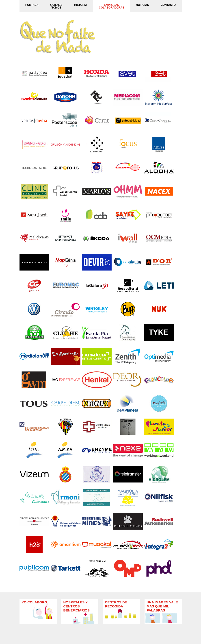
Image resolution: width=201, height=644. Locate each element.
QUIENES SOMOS (56, 6)
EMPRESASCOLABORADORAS (111, 6)
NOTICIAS (142, 5)
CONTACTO (168, 5)
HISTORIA (81, 5)
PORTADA (32, 5)
